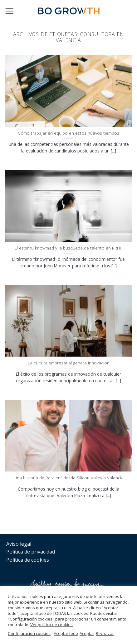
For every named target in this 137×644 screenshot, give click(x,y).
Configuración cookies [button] (29, 633)
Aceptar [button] (87, 633)
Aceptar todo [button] (66, 633)
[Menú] (9, 11)
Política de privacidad (31, 552)
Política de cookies (28, 560)
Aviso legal (19, 544)
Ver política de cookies (51, 625)
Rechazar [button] (105, 633)
